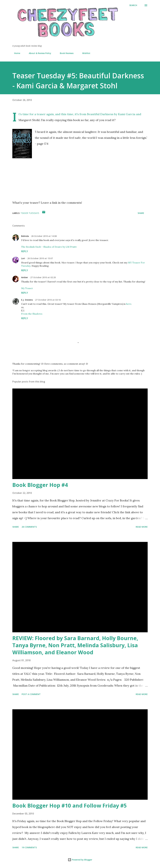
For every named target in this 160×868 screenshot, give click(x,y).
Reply (25, 251)
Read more (142, 527)
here (129, 304)
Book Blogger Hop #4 (40, 485)
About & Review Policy (38, 53)
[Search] (133, 5)
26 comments (29, 527)
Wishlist (84, 53)
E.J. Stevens (27, 300)
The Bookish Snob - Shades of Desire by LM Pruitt (49, 247)
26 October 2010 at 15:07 (40, 258)
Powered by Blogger (80, 860)
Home (15, 53)
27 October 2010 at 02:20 (43, 277)
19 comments (29, 847)
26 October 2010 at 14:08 (44, 236)
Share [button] (141, 213)
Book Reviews (65, 53)
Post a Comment (31, 694)
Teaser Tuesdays (30, 213)
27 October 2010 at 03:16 (48, 300)
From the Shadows (32, 314)
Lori (23, 258)
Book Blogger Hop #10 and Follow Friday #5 (70, 806)
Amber (25, 277)
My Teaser (27, 288)
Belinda (25, 236)
